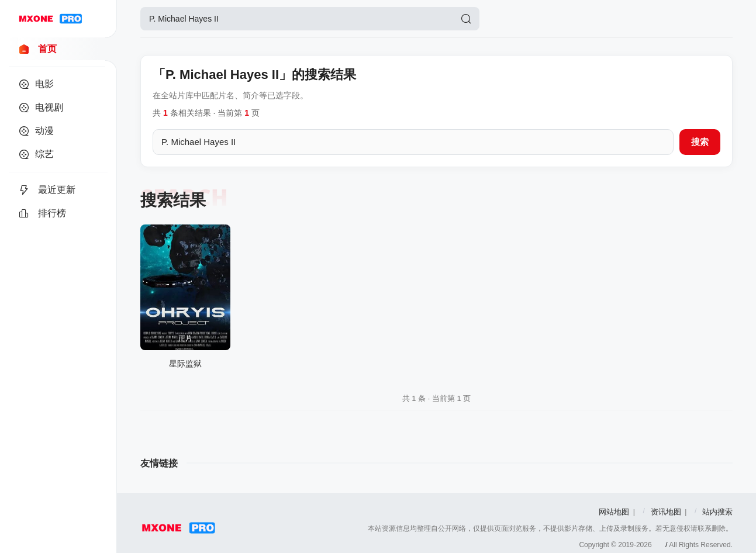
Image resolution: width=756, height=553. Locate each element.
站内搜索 (717, 512)
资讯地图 (666, 512)
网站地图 (614, 512)
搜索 (700, 142)
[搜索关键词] (413, 142)
